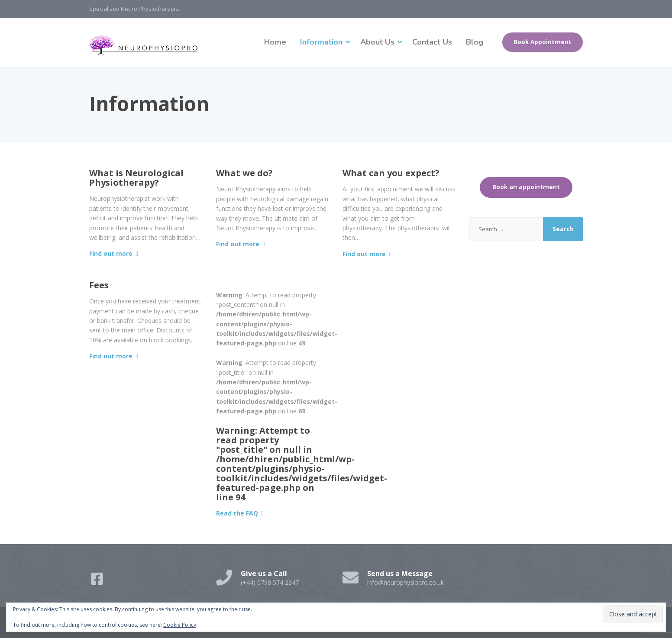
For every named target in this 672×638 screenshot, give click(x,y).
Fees (99, 285)
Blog (475, 42)
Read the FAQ (237, 513)
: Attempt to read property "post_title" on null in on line (302, 464)
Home (275, 42)
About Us (377, 42)
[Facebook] (98, 582)
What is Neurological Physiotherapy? (136, 178)
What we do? (244, 173)
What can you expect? (391, 173)
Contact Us (432, 42)
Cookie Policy (180, 625)
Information (321, 42)
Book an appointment (526, 187)
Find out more (111, 253)
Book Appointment (543, 42)
